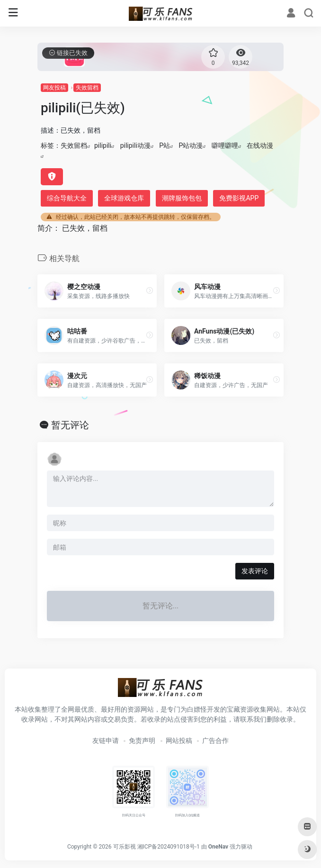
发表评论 (255, 571)
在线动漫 (260, 145)
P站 (165, 145)
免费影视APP (239, 198)
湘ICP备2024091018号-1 (169, 847)
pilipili (103, 145)
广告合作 (215, 741)
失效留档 (87, 88)
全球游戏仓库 (124, 198)
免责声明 (142, 741)
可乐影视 (125, 847)
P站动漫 (191, 145)
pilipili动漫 (135, 145)
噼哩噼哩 (225, 145)
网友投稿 (54, 88)
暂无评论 (70, 425)
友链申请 (106, 741)
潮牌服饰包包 (182, 198)
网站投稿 (179, 741)
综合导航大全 (67, 198)
